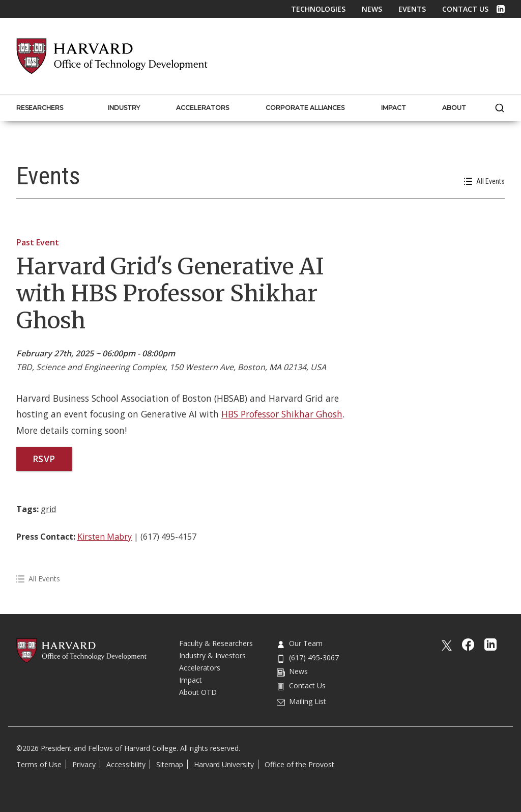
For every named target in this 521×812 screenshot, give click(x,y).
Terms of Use (39, 764)
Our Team (300, 643)
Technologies (318, 9)
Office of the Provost (299, 764)
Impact (191, 680)
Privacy (84, 764)
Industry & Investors (212, 655)
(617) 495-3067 (308, 657)
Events (412, 9)
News (372, 9)
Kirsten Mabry (105, 537)
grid (48, 509)
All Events (484, 181)
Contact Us (465, 9)
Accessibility (126, 764)
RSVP (44, 459)
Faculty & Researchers (216, 643)
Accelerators (200, 668)
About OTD (198, 692)
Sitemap (170, 764)
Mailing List (301, 701)
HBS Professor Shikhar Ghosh (282, 414)
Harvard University (224, 764)
